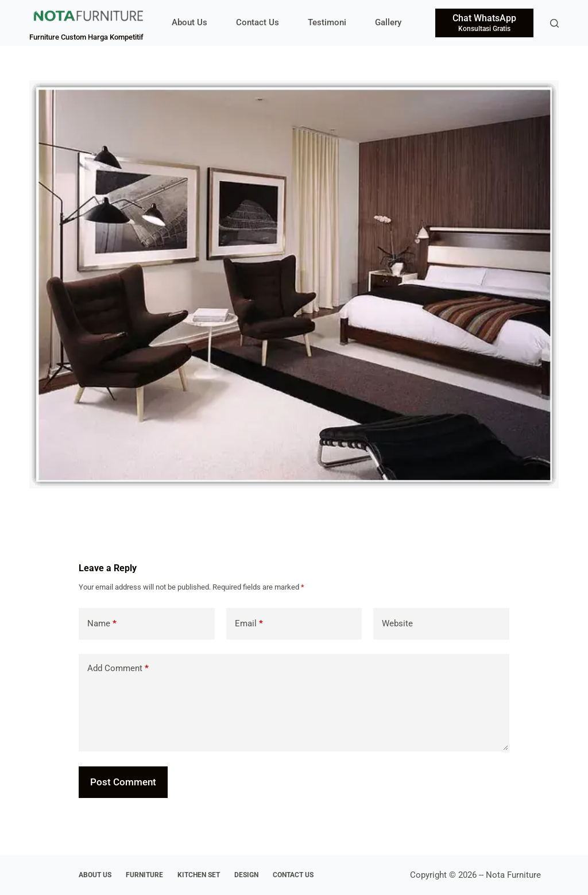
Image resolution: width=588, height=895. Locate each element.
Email (249, 624)
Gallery (388, 22)
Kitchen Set (199, 875)
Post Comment (123, 782)
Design (246, 875)
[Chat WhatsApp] (484, 23)
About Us (189, 22)
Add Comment (118, 669)
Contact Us (258, 22)
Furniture (144, 875)
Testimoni (327, 22)
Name (102, 624)
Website (397, 623)
